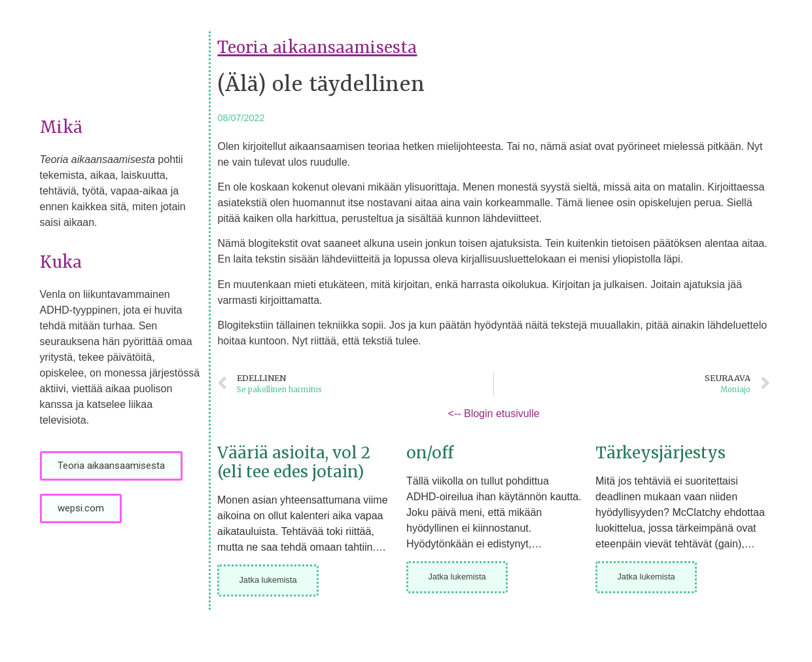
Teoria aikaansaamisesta (317, 48)
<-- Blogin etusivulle (494, 414)
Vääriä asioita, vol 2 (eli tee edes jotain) (294, 462)
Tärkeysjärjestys (661, 453)
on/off (430, 453)
